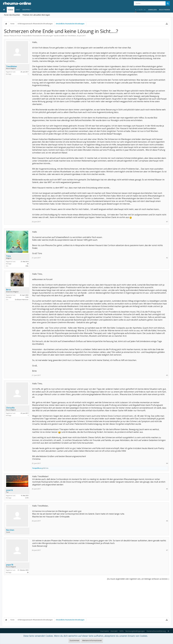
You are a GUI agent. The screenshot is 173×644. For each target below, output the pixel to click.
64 (28, 264)
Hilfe (122, 631)
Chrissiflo (10, 408)
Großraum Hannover (22, 300)
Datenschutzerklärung (156, 631)
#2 (167, 258)
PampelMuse (37, 468)
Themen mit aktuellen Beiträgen (36, 15)
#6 (167, 521)
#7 (167, 550)
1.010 (27, 297)
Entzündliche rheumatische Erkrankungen (38, 36)
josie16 (9, 490)
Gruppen (26, 10)
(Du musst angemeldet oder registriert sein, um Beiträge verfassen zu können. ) (138, 579)
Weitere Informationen (92, 640)
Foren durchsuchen (12, 15)
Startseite (104, 631)
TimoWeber (72, 36)
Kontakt (114, 631)
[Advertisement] (86, 599)
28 (28, 572)
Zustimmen (74, 640)
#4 (167, 463)
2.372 (27, 498)
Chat (18, 10)
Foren (11, 10)
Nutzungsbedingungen (135, 631)
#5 (167, 489)
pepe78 (10, 565)
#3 (167, 375)
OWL (27, 266)
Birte (8, 290)
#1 (167, 222)
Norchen (10, 530)
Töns (8, 256)
